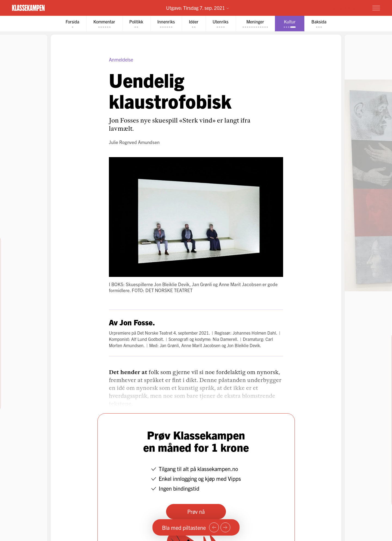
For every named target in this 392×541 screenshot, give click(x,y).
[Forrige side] (214, 527)
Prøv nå (196, 511)
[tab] (72, 24)
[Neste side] (225, 527)
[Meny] (376, 8)
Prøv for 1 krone (344, 8)
